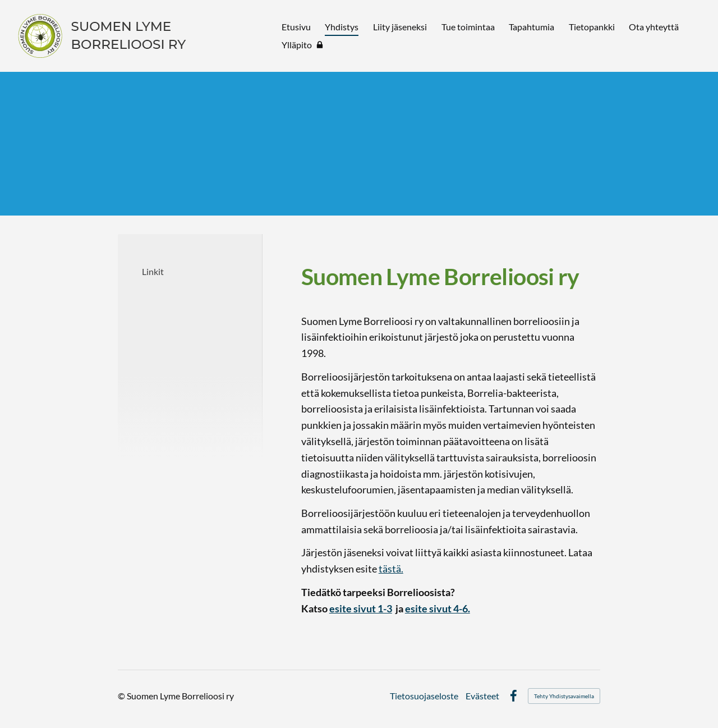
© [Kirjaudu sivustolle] (122, 696)
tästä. (391, 569)
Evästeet (482, 696)
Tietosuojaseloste (424, 696)
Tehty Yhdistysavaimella (564, 696)
